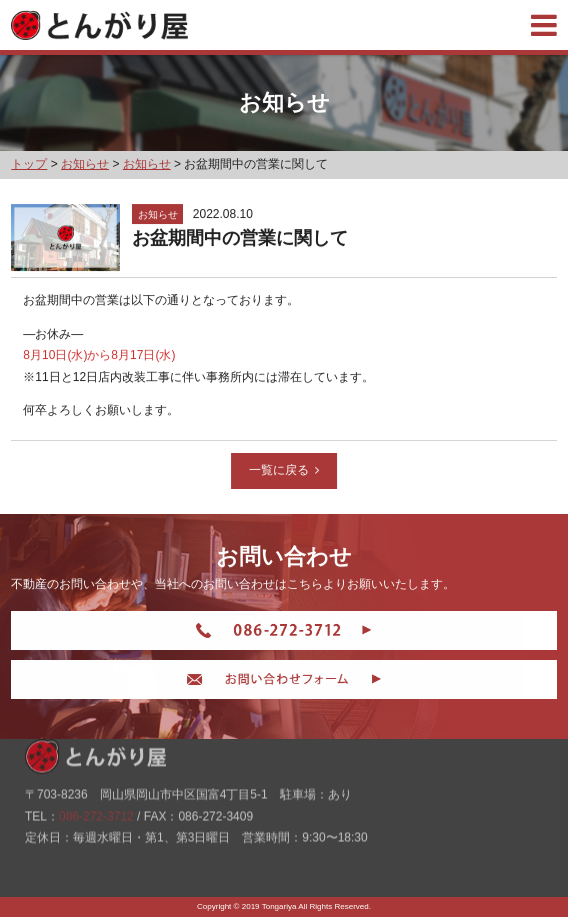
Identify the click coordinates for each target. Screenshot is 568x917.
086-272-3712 (96, 803)
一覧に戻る (285, 470)
